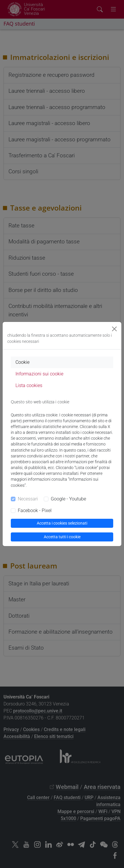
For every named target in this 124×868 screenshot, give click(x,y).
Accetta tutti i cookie (62, 537)
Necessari (28, 499)
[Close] (114, 329)
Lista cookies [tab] (29, 385)
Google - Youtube (68, 499)
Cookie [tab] (22, 362)
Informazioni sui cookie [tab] (39, 374)
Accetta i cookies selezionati (62, 523)
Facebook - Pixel (35, 510)
